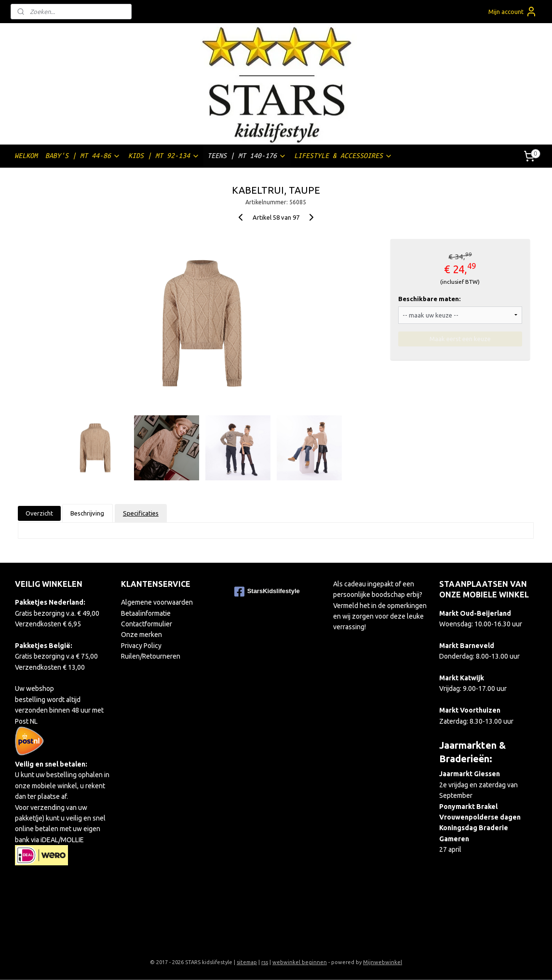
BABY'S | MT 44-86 (83, 156)
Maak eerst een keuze (460, 339)
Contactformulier (147, 624)
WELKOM (26, 156)
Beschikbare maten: (429, 299)
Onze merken (141, 635)
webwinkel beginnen (300, 962)
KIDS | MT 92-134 (164, 156)
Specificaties (141, 513)
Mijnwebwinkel (383, 962)
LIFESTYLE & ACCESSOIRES (343, 156)
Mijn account (513, 12)
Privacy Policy (141, 646)
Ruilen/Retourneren (151, 656)
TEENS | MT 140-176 (247, 156)
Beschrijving (88, 513)
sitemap (247, 962)
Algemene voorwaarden (157, 602)
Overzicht (39, 513)
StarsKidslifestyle (267, 592)
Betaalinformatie (146, 613)
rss (265, 962)
